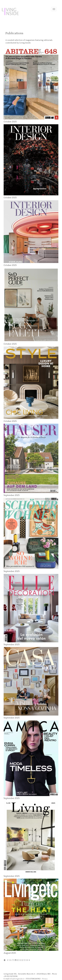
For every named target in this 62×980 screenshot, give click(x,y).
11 (20, 960)
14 (27, 960)
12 (22, 960)
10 (18, 960)
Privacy (45, 979)
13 (25, 960)
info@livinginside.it (17, 979)
